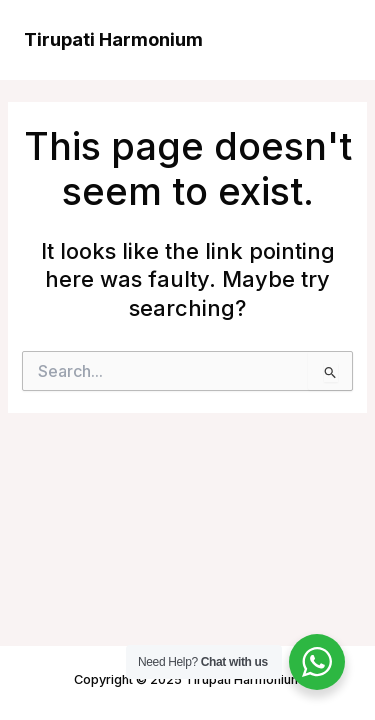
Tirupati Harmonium (113, 39)
